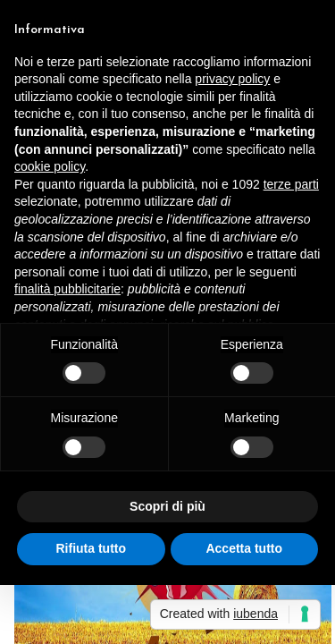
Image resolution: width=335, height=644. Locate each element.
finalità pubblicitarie (67, 289)
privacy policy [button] (232, 79)
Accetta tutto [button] (244, 548)
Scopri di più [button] (167, 506)
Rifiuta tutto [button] (91, 548)
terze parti (291, 184)
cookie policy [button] (50, 166)
